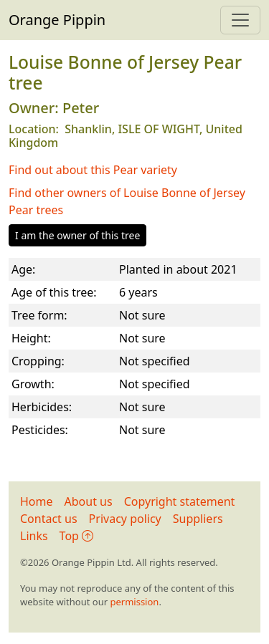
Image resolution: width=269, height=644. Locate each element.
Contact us (49, 519)
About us (89, 501)
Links (34, 536)
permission (134, 602)
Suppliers (198, 519)
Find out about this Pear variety (93, 170)
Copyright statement (180, 501)
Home (37, 501)
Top (76, 536)
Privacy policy (125, 519)
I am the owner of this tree (77, 235)
